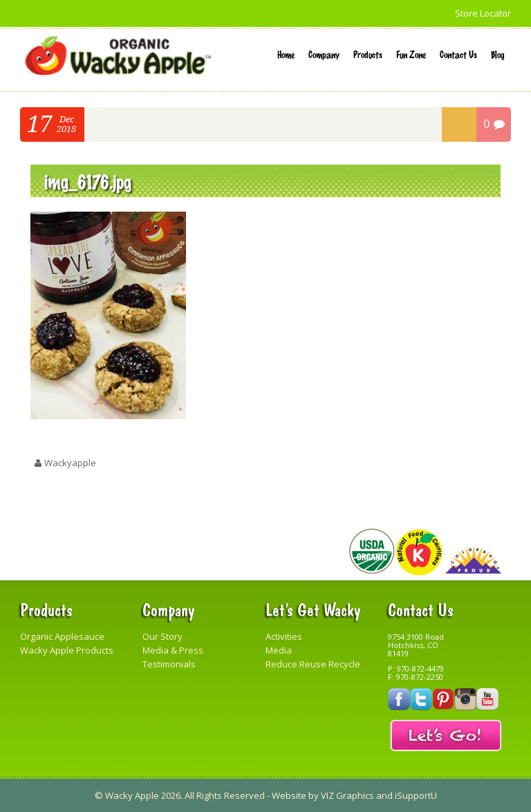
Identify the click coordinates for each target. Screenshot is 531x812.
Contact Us (458, 54)
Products (368, 54)
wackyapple (70, 463)
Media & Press (173, 650)
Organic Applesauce (62, 636)
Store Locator (483, 13)
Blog (497, 54)
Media (279, 650)
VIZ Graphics (347, 795)
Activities (284, 636)
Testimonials (169, 664)
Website (289, 795)
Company (324, 54)
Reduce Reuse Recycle (313, 664)
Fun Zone (411, 54)
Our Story (162, 636)
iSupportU (416, 795)
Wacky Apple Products (67, 650)
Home (286, 54)
